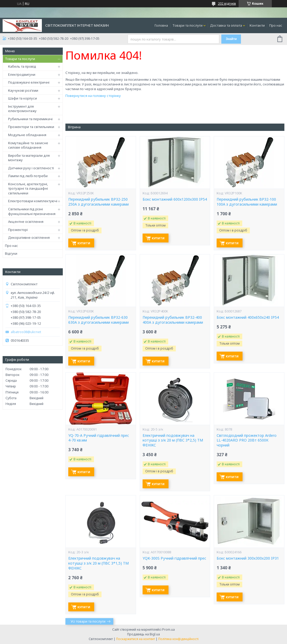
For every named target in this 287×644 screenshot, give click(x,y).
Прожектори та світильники (31, 127)
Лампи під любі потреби (28, 176)
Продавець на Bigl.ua (143, 634)
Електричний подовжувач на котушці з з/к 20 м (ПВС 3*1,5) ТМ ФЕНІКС (99, 563)
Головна (161, 25)
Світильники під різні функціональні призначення (32, 211)
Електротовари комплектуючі (33, 201)
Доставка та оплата (226, 25)
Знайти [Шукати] (231, 39)
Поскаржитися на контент (136, 639)
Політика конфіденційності (178, 639)
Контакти (257, 25)
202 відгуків (227, 4)
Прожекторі (18, 230)
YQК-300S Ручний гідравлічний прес (174, 558)
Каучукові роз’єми (23, 90)
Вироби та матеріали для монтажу (29, 158)
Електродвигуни (22, 74)
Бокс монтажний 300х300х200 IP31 (248, 558)
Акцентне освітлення (26, 222)
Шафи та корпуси (22, 98)
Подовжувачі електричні (29, 82)
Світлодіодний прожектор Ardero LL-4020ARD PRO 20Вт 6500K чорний (247, 440)
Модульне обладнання (27, 135)
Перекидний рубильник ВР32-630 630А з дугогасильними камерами (99, 320)
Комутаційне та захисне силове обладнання (28, 145)
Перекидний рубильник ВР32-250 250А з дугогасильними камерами (99, 202)
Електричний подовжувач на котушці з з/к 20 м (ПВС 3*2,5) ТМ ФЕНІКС (173, 440)
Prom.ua (168, 630)
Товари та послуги (187, 25)
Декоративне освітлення (29, 237)
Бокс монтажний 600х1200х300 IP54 (175, 199)
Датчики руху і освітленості (31, 168)
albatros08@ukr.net (26, 332)
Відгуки (11, 253)
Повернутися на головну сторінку (93, 96)
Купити (84, 243)
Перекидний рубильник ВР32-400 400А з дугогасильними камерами (173, 320)
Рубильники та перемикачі (30, 119)
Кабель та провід (22, 66)
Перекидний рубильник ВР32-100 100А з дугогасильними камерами (247, 202)
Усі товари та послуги (88, 621)
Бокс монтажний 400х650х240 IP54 (248, 317)
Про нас (276, 25)
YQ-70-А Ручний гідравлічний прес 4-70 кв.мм (99, 438)
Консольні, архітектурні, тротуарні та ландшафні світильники (28, 188)
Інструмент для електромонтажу (22, 109)
